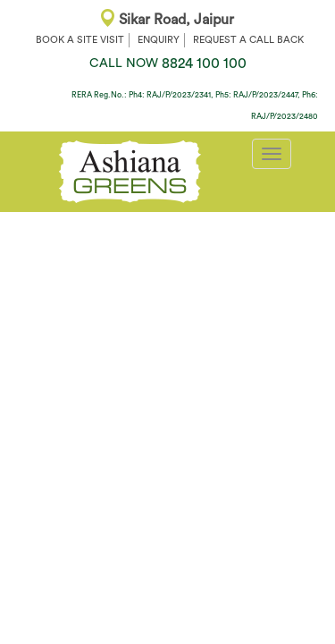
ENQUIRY (159, 40)
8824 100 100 (168, 64)
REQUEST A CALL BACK (248, 40)
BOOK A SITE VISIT (80, 40)
